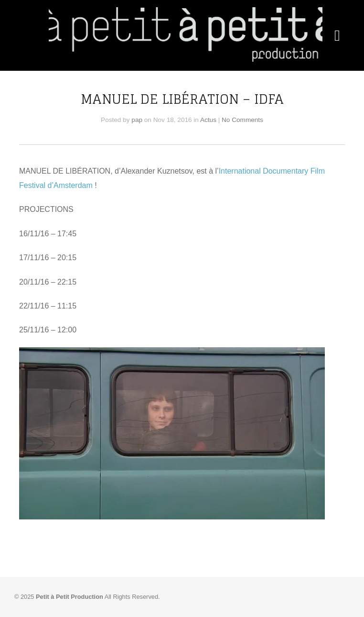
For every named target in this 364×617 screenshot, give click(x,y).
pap (137, 120)
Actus (208, 120)
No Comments (242, 120)
